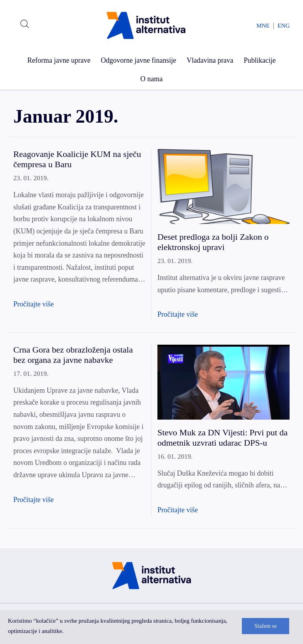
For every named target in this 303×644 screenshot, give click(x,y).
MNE (263, 26)
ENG (283, 26)
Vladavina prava (210, 60)
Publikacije (260, 60)
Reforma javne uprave (59, 60)
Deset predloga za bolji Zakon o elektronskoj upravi (213, 242)
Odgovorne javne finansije (139, 60)
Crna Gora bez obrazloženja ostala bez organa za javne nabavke (73, 355)
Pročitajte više (34, 304)
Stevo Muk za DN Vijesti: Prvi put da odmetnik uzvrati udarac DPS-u (223, 438)
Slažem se (266, 626)
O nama (151, 79)
